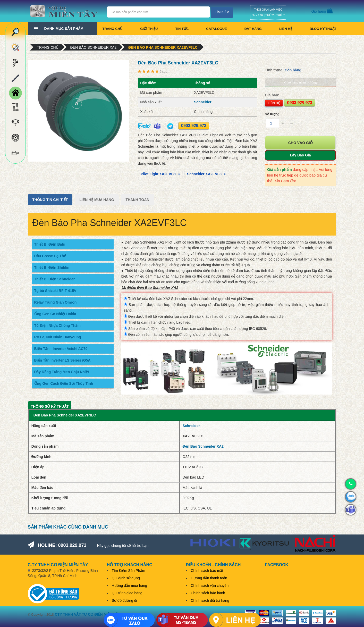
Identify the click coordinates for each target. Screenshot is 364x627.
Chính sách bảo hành (208, 593)
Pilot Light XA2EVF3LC (160, 174)
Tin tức (182, 29)
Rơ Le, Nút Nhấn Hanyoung (58, 337)
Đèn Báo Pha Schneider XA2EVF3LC (163, 47)
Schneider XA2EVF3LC (207, 174)
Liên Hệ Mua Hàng (97, 200)
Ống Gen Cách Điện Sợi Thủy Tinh (64, 383)
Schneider (203, 102)
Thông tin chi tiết (50, 200)
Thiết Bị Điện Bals (50, 244)
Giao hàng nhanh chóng (300, 82)
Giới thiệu (149, 29)
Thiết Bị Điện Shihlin (52, 267)
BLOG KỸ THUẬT (323, 29)
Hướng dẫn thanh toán (209, 578)
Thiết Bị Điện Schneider (55, 279)
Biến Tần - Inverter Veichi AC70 (61, 349)
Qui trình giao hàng (127, 593)
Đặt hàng (253, 29)
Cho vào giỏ (300, 143)
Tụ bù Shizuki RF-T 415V (55, 291)
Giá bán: (272, 95)
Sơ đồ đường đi (124, 600)
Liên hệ (286, 29)
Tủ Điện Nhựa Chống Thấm (57, 325)
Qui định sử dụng (126, 578)
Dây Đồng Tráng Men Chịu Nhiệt (62, 372)
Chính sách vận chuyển (210, 586)
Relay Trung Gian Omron (56, 302)
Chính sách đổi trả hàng (210, 600)
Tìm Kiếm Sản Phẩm (129, 571)
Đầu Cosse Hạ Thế (50, 256)
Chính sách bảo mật (207, 571)
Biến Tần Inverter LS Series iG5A (62, 360)
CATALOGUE (216, 29)
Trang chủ (113, 29)
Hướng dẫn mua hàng (129, 586)
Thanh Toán (137, 200)
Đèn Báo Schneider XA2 (94, 47)
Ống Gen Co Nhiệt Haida (55, 314)
